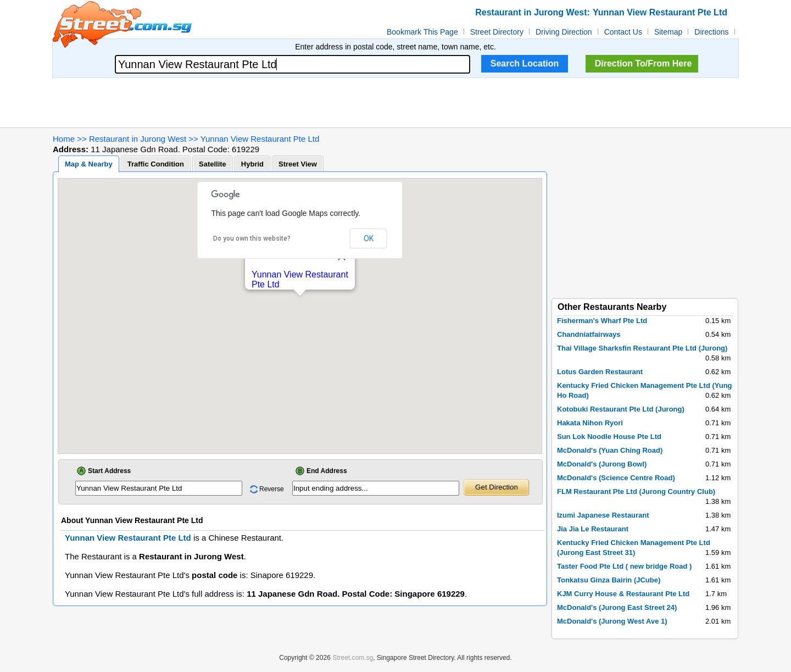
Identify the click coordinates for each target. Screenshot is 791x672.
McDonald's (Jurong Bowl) (602, 464)
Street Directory (497, 32)
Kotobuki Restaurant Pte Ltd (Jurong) (621, 409)
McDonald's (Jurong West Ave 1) (612, 621)
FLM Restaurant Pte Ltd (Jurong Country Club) (636, 491)
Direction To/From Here (644, 63)
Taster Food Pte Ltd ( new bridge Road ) (624, 566)
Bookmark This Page (422, 32)
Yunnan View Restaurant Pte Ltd (260, 139)
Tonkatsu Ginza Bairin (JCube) (609, 580)
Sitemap (668, 32)
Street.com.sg (353, 658)
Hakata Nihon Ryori (590, 423)
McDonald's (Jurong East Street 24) (617, 607)
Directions (711, 32)
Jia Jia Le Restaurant (593, 529)
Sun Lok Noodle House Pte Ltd (609, 437)
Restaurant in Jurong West (138, 139)
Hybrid (252, 164)
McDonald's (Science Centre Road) (616, 478)
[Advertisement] (396, 103)
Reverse (272, 489)
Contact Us (623, 32)
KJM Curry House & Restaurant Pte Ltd (623, 594)
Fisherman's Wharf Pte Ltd (602, 321)
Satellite (213, 164)
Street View (298, 164)
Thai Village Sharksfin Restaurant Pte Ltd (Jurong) (642, 348)
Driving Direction (564, 32)
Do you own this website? (252, 238)
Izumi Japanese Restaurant (603, 515)
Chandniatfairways (589, 334)
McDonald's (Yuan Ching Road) (610, 450)
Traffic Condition (156, 164)
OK (369, 238)
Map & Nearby (89, 164)
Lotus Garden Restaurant (600, 372)
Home (64, 139)
